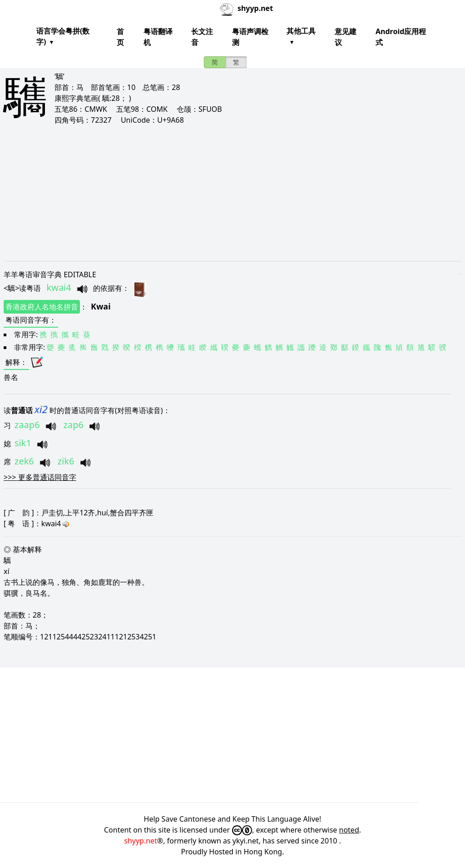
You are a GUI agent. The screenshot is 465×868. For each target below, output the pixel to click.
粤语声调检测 (250, 37)
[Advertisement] (232, 193)
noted (349, 830)
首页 (120, 37)
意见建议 (346, 37)
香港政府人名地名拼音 (42, 307)
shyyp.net (141, 841)
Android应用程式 (401, 37)
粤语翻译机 (158, 37)
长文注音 (202, 37)
